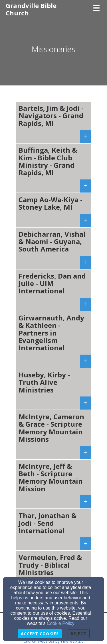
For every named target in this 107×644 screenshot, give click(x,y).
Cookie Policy (61, 623)
